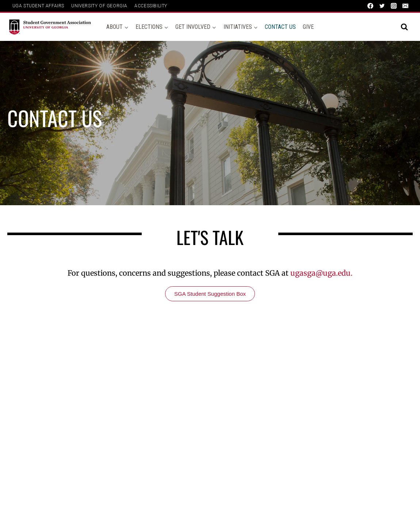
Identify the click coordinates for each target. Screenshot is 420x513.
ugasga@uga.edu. (321, 273)
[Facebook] (370, 6)
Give (308, 27)
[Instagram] (394, 6)
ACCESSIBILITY (151, 6)
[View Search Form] (404, 27)
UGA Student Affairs (38, 6)
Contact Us (280, 27)
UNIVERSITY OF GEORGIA (99, 6)
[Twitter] (382, 6)
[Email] (405, 6)
